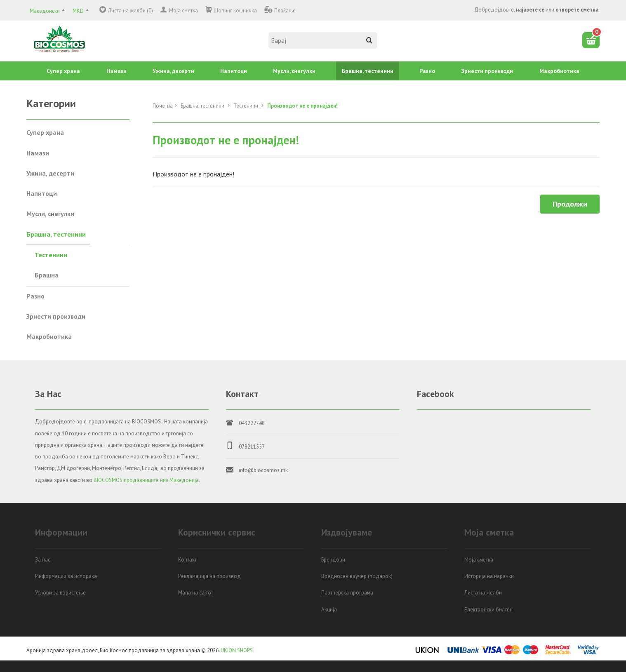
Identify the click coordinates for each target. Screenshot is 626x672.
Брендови (333, 560)
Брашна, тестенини (368, 71)
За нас (43, 560)
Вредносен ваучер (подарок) (357, 576)
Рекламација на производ (209, 576)
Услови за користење (60, 593)
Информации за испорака (66, 576)
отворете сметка (577, 10)
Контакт (187, 560)
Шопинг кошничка (235, 11)
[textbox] (323, 40)
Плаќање (285, 11)
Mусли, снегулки (294, 71)
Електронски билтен (488, 610)
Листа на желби (483, 593)
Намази (116, 71)
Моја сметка (184, 11)
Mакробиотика (559, 71)
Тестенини (246, 106)
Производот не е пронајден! (302, 106)
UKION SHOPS (237, 650)
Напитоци (234, 71)
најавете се (530, 10)
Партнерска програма (347, 593)
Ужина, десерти (173, 71)
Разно (427, 71)
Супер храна (63, 71)
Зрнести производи (487, 71)
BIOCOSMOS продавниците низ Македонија (146, 480)
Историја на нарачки (489, 576)
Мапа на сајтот (196, 593)
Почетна (163, 106)
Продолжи (570, 204)
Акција (329, 610)
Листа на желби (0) (131, 11)
